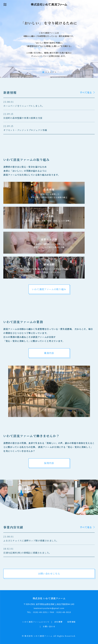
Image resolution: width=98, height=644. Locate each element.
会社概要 (58, 622)
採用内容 (49, 463)
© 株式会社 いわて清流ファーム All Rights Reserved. (49, 636)
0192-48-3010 (64, 612)
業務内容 (49, 353)
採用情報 (71, 622)
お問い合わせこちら (49, 574)
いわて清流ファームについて (36, 622)
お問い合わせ (49, 626)
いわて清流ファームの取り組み (49, 289)
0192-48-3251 (41, 612)
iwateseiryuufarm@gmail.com (49, 608)
